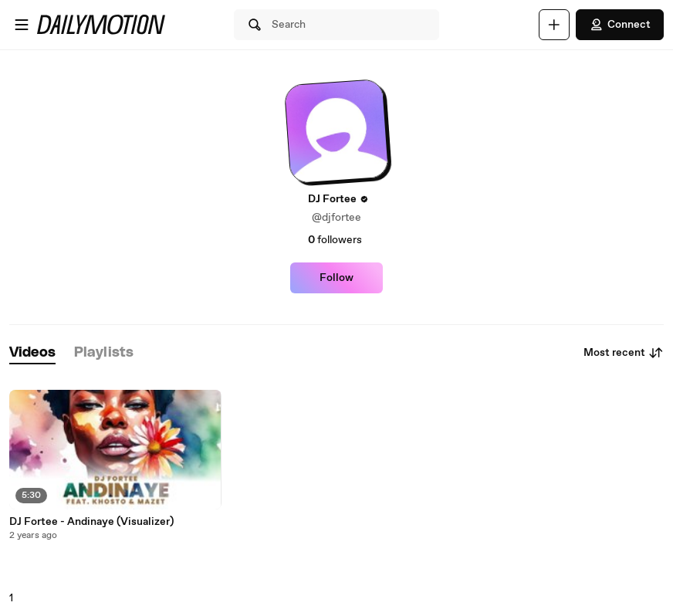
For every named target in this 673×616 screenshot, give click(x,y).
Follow (336, 278)
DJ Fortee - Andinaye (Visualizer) (91, 522)
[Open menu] (22, 25)
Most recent (624, 353)
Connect (620, 25)
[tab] (32, 353)
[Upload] (554, 25)
